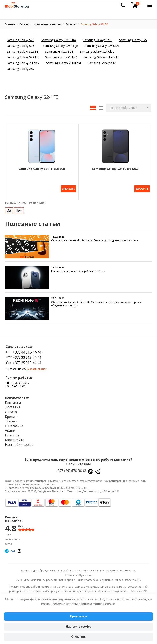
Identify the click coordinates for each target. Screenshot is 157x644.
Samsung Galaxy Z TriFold (63, 63)
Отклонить (79, 637)
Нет (19, 209)
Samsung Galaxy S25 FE (22, 51)
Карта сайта (15, 439)
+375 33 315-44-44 (27, 356)
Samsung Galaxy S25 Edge (60, 46)
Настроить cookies (78, 627)
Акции (10, 429)
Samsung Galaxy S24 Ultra (97, 51)
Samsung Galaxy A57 (20, 69)
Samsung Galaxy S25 (133, 40)
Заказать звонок (37, 368)
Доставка (13, 406)
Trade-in (12, 420)
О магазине (14, 424)
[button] (129, 108)
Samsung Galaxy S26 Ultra (58, 40)
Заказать (68, 189)
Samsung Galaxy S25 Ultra (102, 46)
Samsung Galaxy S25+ (21, 46)
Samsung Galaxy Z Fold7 (23, 63)
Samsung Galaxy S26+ (98, 40)
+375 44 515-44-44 (27, 351)
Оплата (11, 411)
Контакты (13, 401)
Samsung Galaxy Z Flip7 (61, 57)
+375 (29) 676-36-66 (71, 469)
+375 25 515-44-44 (27, 361)
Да (9, 209)
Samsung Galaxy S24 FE (22, 57)
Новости (12, 434)
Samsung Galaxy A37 (102, 63)
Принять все (78, 616)
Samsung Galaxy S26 (20, 40)
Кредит (11, 415)
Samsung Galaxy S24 (59, 51)
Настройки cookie (19, 443)
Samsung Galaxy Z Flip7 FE (101, 57)
